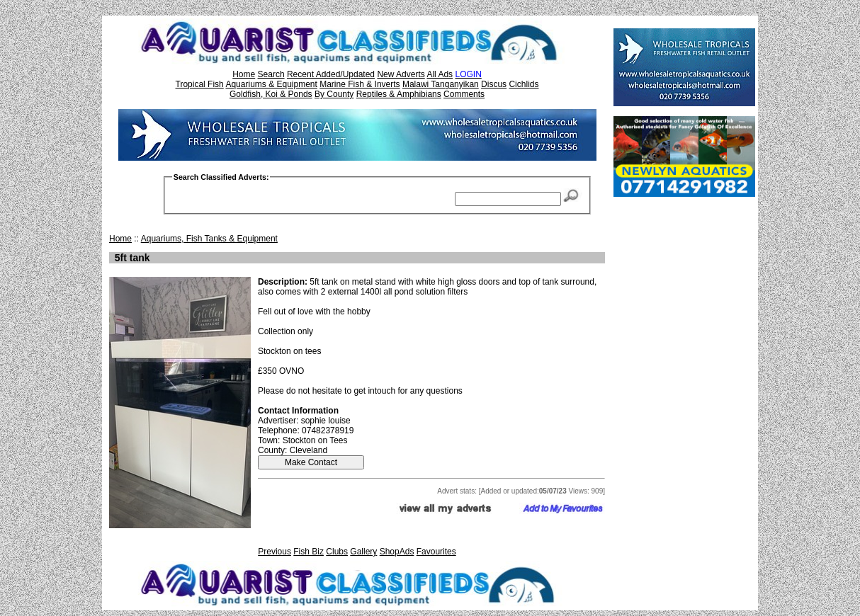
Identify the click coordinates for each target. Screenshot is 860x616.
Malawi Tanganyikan (441, 84)
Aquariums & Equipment (271, 84)
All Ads (440, 74)
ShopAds (397, 552)
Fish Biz (309, 552)
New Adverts (401, 74)
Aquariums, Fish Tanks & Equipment (209, 239)
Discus (494, 84)
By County (334, 94)
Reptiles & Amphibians (399, 94)
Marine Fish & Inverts (360, 84)
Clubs (337, 552)
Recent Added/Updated (331, 74)
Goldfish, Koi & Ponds (271, 94)
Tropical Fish (200, 84)
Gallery (363, 552)
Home (244, 74)
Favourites (436, 552)
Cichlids (524, 84)
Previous (275, 552)
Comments (464, 94)
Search (271, 74)
